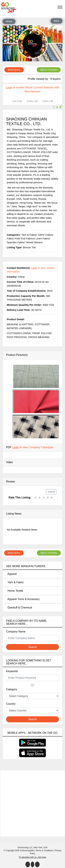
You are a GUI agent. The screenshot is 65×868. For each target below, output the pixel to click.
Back (56, 21)
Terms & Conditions (44, 851)
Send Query (14, 70)
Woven (38, 242)
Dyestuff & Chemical (19, 608)
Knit (17, 238)
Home (9, 21)
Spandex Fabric (16, 242)
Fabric (10, 238)
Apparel (11, 574)
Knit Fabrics (28, 238)
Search (33, 647)
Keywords (12, 671)
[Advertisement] (33, 803)
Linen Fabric (43, 238)
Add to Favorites (49, 70)
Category (12, 689)
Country (11, 704)
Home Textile (15, 591)
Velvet (29, 242)
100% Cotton (45, 235)
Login (9, 87)
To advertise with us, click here (33, 857)
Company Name (16, 632)
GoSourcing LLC (25, 848)
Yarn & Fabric (15, 582)
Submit (51, 492)
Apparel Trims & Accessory (23, 599)
